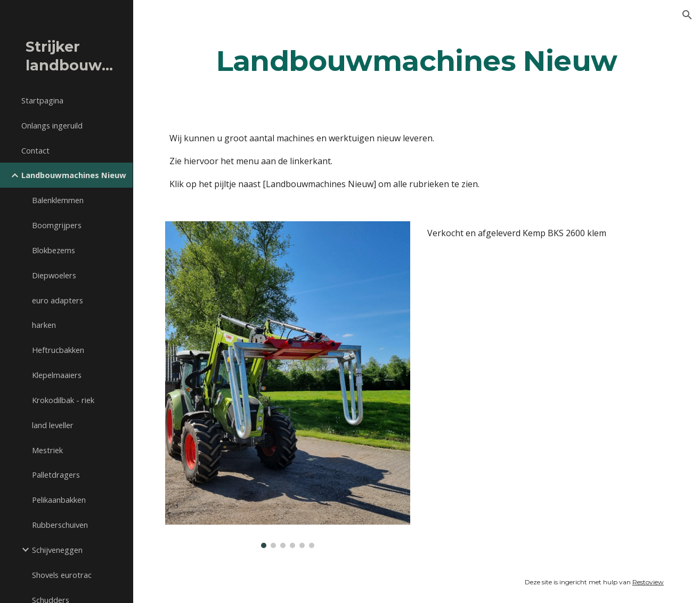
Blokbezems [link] (54, 250)
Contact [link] (35, 150)
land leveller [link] (53, 425)
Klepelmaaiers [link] (57, 375)
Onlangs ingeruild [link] (52, 125)
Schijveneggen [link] (57, 550)
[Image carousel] (288, 385)
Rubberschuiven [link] (60, 525)
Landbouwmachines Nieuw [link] (74, 175)
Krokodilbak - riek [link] (63, 400)
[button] (687, 15)
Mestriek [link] (47, 450)
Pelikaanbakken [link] (59, 500)
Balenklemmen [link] (58, 200)
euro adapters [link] (58, 300)
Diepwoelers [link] (54, 275)
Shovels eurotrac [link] (62, 575)
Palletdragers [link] (56, 475)
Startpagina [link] (42, 100)
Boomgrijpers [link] (57, 225)
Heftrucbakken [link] (58, 350)
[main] (417, 61)
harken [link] (44, 325)
